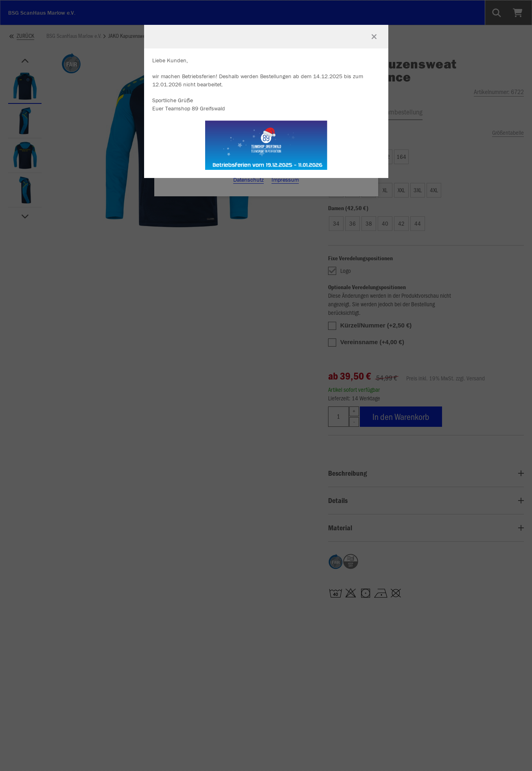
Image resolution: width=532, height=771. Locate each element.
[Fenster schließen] (374, 37)
